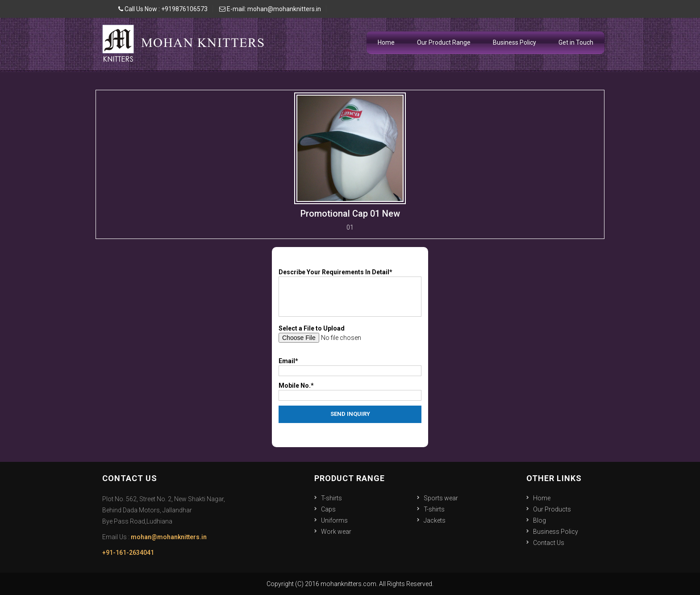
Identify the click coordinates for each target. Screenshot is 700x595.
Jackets (435, 520)
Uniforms (334, 520)
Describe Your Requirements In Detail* (335, 272)
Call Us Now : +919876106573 (163, 9)
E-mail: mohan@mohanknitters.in (270, 9)
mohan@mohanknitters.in (169, 537)
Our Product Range (444, 42)
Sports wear (441, 498)
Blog (540, 520)
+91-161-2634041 (128, 553)
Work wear (336, 532)
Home (386, 42)
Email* (288, 361)
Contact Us (549, 543)
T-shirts (331, 498)
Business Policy (515, 42)
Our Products (552, 509)
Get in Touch (576, 42)
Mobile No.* (296, 385)
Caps (328, 509)
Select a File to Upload (312, 328)
